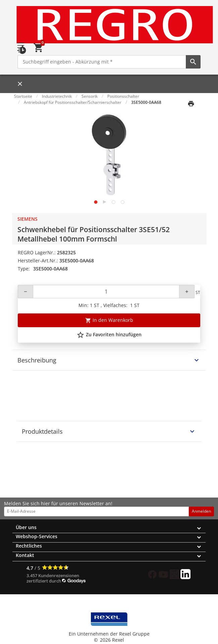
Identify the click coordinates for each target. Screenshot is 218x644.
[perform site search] (193, 62)
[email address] (96, 511)
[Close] (18, 84)
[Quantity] (106, 292)
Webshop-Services (37, 536)
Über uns (26, 527)
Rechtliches (29, 546)
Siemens (28, 219)
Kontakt (25, 555)
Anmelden (201, 511)
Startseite (23, 96)
